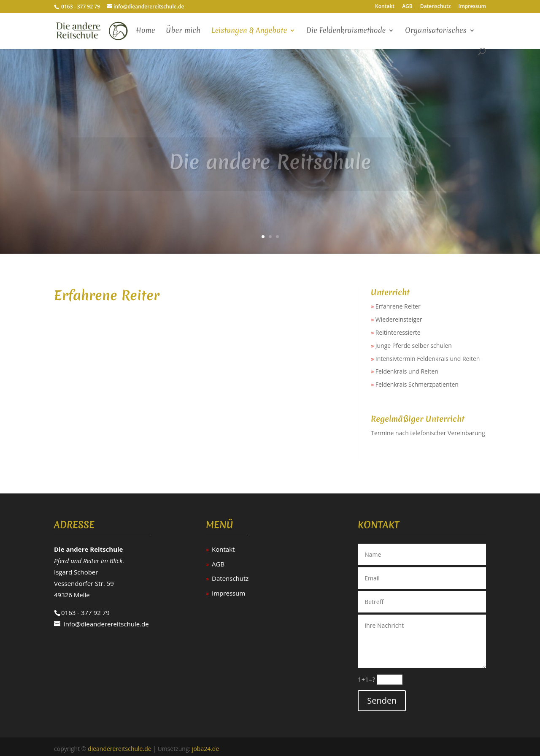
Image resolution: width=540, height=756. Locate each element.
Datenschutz (436, 7)
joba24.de (205, 749)
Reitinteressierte (398, 332)
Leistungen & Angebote (249, 31)
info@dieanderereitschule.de (106, 624)
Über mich (183, 31)
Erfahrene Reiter (398, 306)
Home (146, 31)
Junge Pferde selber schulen (414, 345)
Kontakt (385, 7)
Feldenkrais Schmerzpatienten (417, 384)
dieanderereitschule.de (120, 749)
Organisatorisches (436, 31)
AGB (407, 7)
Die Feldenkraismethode (346, 31)
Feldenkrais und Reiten (407, 371)
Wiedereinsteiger (399, 319)
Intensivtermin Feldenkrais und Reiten (428, 359)
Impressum (472, 7)
